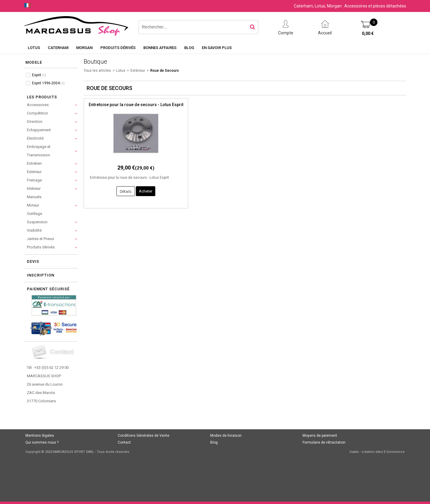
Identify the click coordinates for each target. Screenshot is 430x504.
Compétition (37, 113)
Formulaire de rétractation (324, 442)
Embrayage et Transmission (39, 151)
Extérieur (34, 172)
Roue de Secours (165, 71)
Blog (189, 48)
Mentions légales (40, 436)
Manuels (34, 197)
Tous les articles (97, 71)
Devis (33, 261)
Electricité (35, 138)
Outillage (34, 214)
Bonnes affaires (160, 48)
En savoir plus (217, 48)
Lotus (34, 48)
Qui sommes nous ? (42, 442)
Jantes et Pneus (40, 239)
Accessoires (38, 105)
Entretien (34, 163)
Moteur (33, 205)
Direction (35, 122)
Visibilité (34, 230)
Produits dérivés (118, 48)
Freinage (34, 180)
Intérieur (34, 188)
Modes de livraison (226, 436)
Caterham (58, 48)
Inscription (41, 275)
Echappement (39, 130)
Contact (124, 442)
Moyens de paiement (320, 436)
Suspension (37, 222)
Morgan (84, 48)
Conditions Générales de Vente (143, 436)
